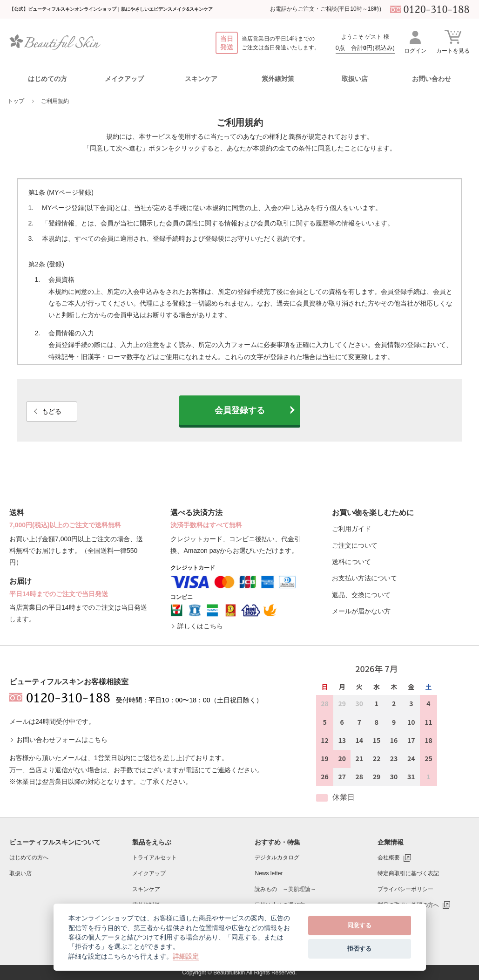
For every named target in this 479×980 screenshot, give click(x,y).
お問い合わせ (432, 79)
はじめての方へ (29, 857)
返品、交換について (361, 595)
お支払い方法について (364, 578)
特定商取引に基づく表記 (408, 873)
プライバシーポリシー (405, 889)
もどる (52, 411)
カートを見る (453, 41)
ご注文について (355, 545)
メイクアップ (149, 873)
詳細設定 (186, 956)
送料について (351, 562)
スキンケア (146, 889)
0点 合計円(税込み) (365, 48)
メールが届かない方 (361, 611)
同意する (359, 925)
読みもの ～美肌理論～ (285, 889)
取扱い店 (355, 79)
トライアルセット (155, 857)
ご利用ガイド (351, 529)
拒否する (359, 949)
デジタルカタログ (277, 857)
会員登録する (240, 410)
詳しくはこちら (200, 626)
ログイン (415, 42)
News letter (269, 873)
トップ (16, 101)
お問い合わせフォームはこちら (62, 740)
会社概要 (389, 857)
